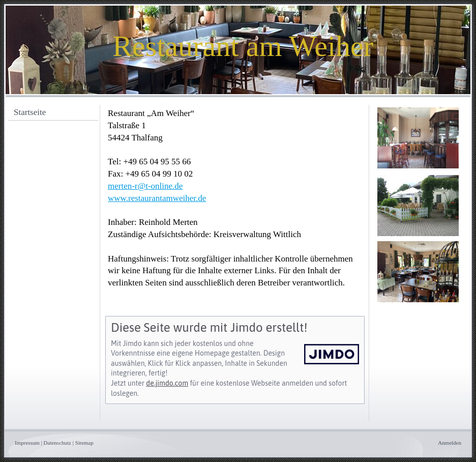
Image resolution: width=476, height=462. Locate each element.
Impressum (27, 443)
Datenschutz (57, 443)
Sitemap (84, 443)
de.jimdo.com (167, 383)
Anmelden (450, 443)
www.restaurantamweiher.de (157, 198)
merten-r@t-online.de (145, 186)
